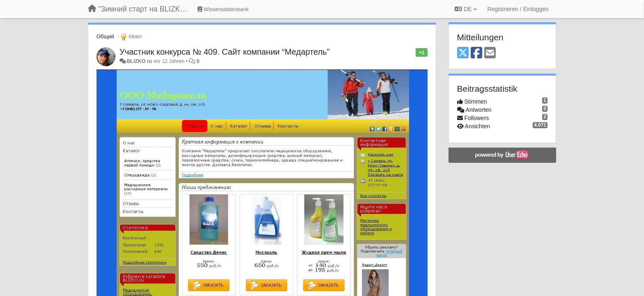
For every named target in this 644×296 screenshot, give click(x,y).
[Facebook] (476, 53)
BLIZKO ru (140, 61)
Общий (105, 36)
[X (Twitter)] (463, 53)
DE (466, 9)
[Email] (490, 53)
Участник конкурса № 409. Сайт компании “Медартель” (224, 52)
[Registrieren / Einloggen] (518, 9)
